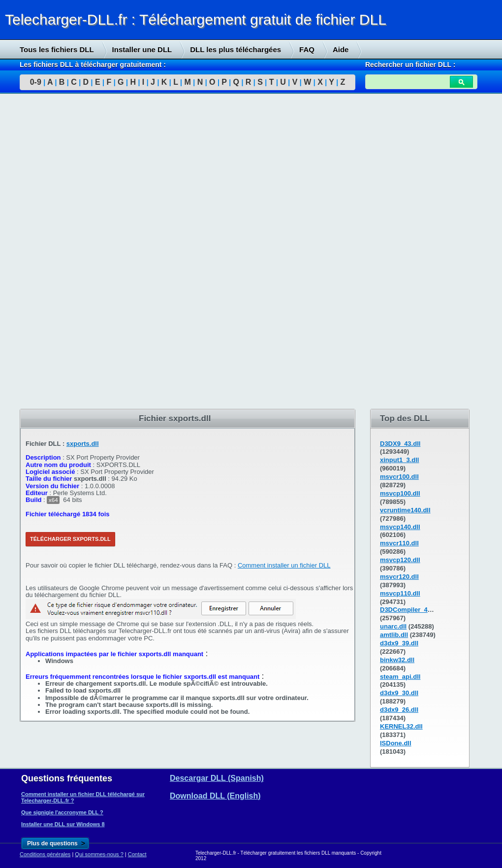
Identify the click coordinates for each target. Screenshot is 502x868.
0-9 (36, 82)
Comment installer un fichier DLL (284, 565)
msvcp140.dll (400, 527)
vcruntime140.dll (405, 510)
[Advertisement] (74, 252)
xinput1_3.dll (399, 460)
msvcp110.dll (400, 593)
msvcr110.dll (399, 543)
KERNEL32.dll (401, 726)
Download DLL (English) (215, 796)
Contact (137, 854)
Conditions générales (45, 854)
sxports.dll (83, 444)
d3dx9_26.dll (399, 710)
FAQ (307, 50)
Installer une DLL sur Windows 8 (63, 824)
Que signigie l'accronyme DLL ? (62, 812)
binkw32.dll (397, 660)
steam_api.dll (400, 677)
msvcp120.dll (400, 560)
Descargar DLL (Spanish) (217, 778)
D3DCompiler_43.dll (410, 610)
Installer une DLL (142, 50)
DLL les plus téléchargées (235, 50)
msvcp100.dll (400, 493)
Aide (341, 50)
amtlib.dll (394, 635)
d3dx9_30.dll (399, 693)
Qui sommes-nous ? (99, 854)
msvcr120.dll (399, 577)
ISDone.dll (396, 743)
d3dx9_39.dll (399, 643)
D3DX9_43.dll (400, 444)
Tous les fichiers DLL (57, 50)
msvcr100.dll (399, 477)
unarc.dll (393, 626)
